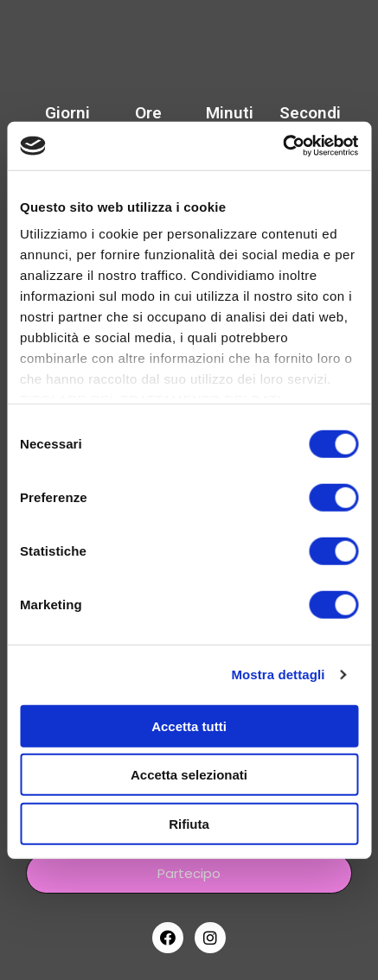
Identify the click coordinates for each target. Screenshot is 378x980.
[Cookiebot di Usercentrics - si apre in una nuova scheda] (282, 146)
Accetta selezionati (189, 775)
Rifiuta (189, 823)
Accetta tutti (189, 725)
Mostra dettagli (278, 675)
